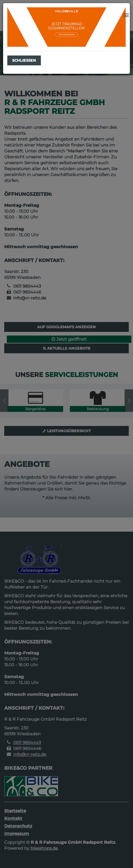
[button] (126, 15)
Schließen (24, 60)
